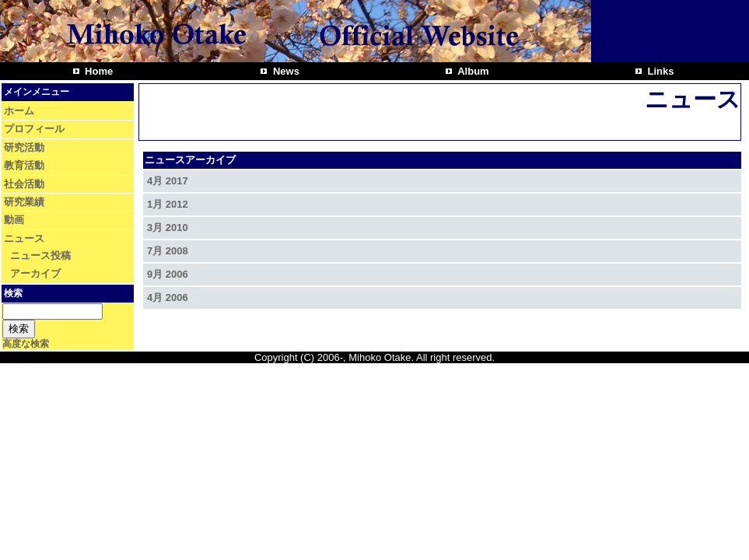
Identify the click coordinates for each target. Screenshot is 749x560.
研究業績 (24, 202)
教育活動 (24, 165)
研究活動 (24, 147)
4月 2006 (168, 297)
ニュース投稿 (40, 255)
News (285, 71)
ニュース (24, 238)
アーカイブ (35, 273)
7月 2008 (168, 251)
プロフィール (34, 129)
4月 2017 (168, 181)
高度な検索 (26, 344)
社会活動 (24, 184)
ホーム (19, 111)
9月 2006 (168, 274)
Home (98, 71)
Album (472, 71)
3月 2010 (168, 227)
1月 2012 (168, 204)
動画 (14, 220)
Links (660, 71)
